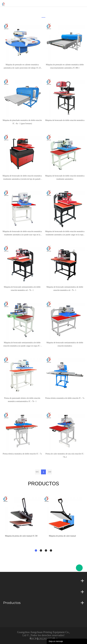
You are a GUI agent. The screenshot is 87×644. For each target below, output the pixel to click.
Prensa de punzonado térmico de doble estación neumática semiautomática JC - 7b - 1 (22, 400)
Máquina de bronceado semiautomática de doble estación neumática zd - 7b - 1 (22, 289)
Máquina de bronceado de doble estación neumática (65, 120)
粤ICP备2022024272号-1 (43, 639)
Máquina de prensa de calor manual (62, 536)
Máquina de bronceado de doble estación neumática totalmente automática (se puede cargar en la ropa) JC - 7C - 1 (65, 233)
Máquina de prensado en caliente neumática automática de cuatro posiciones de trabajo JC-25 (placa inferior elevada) (22, 67)
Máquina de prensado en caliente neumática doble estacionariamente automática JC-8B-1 (65, 66)
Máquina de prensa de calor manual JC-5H (21, 536)
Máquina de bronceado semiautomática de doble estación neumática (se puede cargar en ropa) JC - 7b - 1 (22, 345)
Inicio (43, 10)
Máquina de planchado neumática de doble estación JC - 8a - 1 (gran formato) (22, 122)
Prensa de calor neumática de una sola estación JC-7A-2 (65, 455)
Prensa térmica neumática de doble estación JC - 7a (65, 398)
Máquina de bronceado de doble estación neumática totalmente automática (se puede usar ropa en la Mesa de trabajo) (22, 233)
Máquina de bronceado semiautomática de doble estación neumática (65, 344)
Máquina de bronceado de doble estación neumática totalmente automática (65, 177)
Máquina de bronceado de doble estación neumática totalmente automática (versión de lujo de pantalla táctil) (22, 178)
